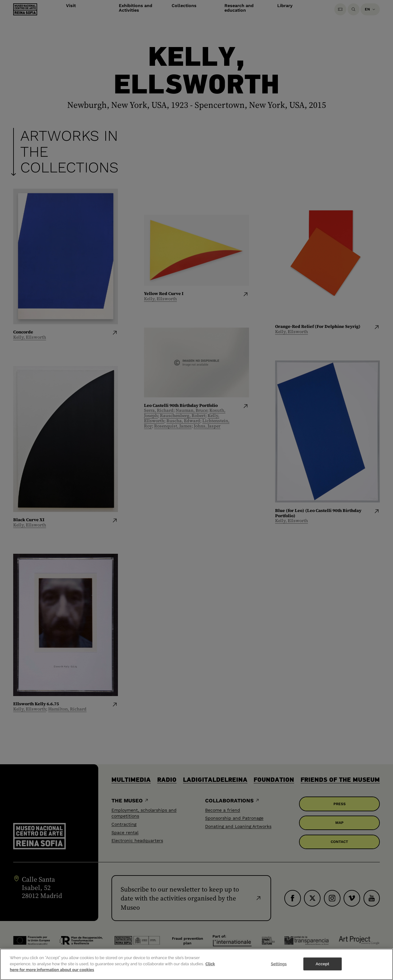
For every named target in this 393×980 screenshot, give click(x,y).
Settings (279, 964)
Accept (322, 964)
